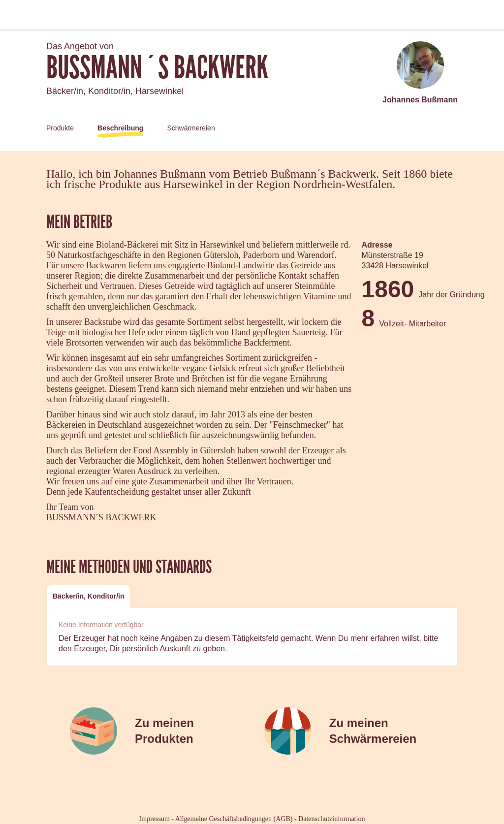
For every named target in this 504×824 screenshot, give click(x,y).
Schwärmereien (191, 128)
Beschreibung (120, 128)
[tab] (88, 596)
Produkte (60, 128)
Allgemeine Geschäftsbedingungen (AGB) (234, 819)
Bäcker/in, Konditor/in (88, 596)
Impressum (155, 819)
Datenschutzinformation (331, 819)
